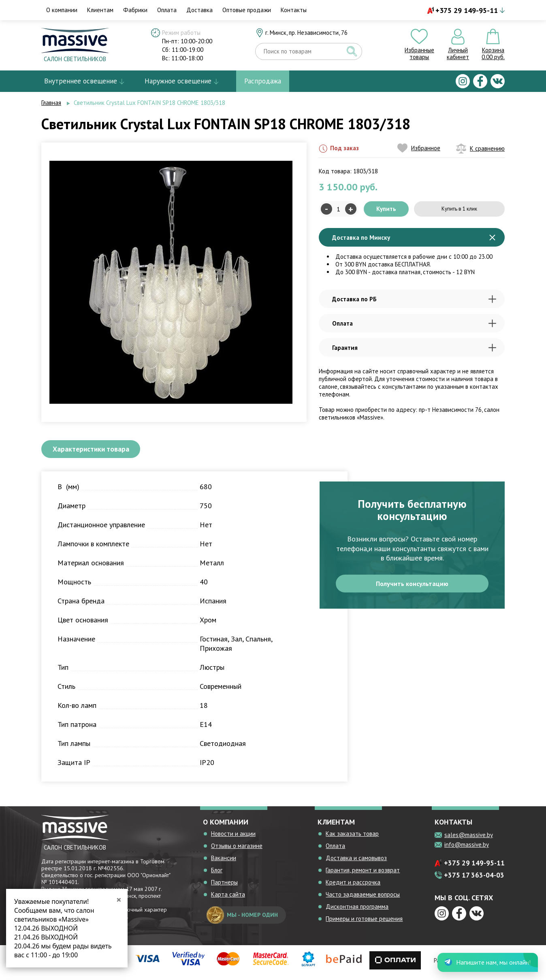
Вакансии (224, 862)
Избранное (419, 148)
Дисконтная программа (357, 911)
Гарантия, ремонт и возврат (363, 875)
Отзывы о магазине (237, 850)
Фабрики (135, 10)
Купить (386, 209)
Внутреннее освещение (81, 81)
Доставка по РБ (414, 299)
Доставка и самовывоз (356, 862)
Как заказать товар (352, 838)
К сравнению (480, 148)
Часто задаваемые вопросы (363, 899)
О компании (62, 10)
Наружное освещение (178, 81)
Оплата (167, 10)
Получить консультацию (412, 590)
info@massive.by (467, 849)
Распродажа (263, 81)
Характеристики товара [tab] (102, 451)
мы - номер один (242, 919)
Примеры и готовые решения (364, 923)
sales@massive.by (469, 839)
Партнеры (224, 887)
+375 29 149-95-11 (467, 10)
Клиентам (100, 10)
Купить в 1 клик (459, 209)
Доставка (199, 10)
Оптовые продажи (247, 10)
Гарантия (414, 348)
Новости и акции (233, 838)
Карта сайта (228, 899)
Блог (217, 875)
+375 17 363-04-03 (474, 880)
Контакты (294, 10)
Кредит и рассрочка (353, 887)
